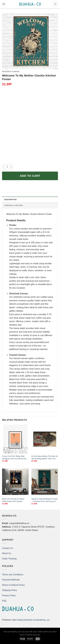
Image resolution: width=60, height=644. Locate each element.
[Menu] (4, 4)
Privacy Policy (9, 595)
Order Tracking (9, 559)
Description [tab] (10, 200)
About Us (7, 553)
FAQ (4, 601)
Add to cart (30, 176)
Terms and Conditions (13, 575)
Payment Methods (11, 580)
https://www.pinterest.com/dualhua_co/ (31, 620)
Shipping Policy (10, 590)
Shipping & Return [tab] (13, 205)
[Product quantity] (7, 167)
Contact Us (7, 548)
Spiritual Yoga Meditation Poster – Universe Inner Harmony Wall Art (45, 500)
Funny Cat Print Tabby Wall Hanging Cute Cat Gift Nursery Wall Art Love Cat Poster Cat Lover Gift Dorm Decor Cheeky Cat (15, 457)
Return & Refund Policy (13, 585)
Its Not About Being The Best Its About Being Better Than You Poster (45, 457)
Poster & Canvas (11, 72)
